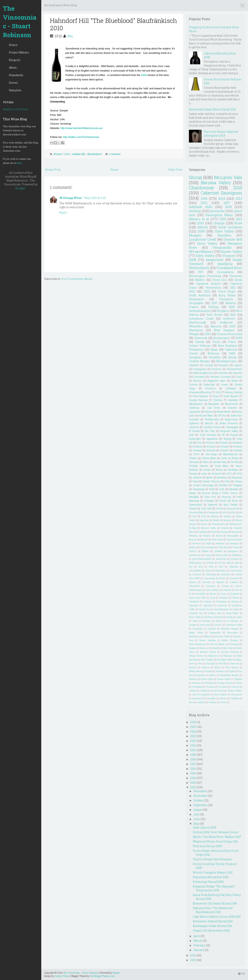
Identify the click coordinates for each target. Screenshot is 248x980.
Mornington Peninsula (205, 276)
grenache (218, 211)
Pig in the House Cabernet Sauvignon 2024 (221, 134)
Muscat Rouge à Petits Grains (220, 493)
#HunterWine (235, 369)
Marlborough (198, 322)
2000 (196, 454)
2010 (67, 154)
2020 (207, 291)
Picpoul (234, 435)
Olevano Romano (230, 652)
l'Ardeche (235, 698)
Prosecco (217, 369)
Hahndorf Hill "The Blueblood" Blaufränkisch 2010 (113, 24)
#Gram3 (58, 154)
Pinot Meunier (201, 396)
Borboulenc (221, 570)
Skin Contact (230, 505)
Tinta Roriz (223, 547)
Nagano (193, 648)
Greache (225, 528)
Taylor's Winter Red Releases (212, 859)
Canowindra (236, 570)
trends (223, 702)
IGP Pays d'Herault (214, 617)
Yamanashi (198, 698)
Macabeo (234, 489)
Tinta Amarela (207, 547)
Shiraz (195, 177)
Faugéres (224, 598)
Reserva (193, 667)
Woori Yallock (220, 694)
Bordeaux (222, 477)
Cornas (238, 481)
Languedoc (195, 412)
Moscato (238, 373)
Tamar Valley (224, 679)
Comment (211, 586)
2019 (200, 223)
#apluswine (231, 419)
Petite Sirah (217, 539)
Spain (214, 349)
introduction (195, 555)
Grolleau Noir (215, 613)
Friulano (208, 601)
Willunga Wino (70, 198)
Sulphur (193, 547)
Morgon (207, 536)
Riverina (213, 353)
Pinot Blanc (222, 466)
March (198, 941)
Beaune (227, 520)
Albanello (234, 567)
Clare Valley (224, 231)
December (200, 791)
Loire (222, 489)
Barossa (216, 326)
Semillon (224, 235)
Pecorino (226, 497)
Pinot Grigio (227, 291)
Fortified (223, 485)
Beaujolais (214, 404)
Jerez (195, 621)
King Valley (227, 295)
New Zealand (224, 330)
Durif (239, 377)
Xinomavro (237, 694)
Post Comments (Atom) (77, 279)
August (198, 810)
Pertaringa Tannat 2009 (208, 882)
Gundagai (202, 532)
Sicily (216, 342)
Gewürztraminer (200, 311)
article (232, 357)
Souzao (207, 470)
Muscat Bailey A (218, 644)
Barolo (209, 477)
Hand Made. (232, 613)
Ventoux (235, 687)
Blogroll (15, 60)
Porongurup (200, 369)
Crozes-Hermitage (203, 485)
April (197, 936)
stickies (213, 702)
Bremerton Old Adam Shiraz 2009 (215, 903)
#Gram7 (224, 450)
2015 (238, 188)
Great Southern (230, 227)
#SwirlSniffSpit (196, 512)
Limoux (218, 625)
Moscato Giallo (222, 636)
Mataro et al (199, 219)
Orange (219, 223)
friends (223, 698)
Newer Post (53, 170)
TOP (242, 974)
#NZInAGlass (196, 563)
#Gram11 (223, 443)
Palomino (228, 656)
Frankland (194, 601)
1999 (237, 563)
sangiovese (214, 260)
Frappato (238, 485)
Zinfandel (231, 388)
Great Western (208, 435)
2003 (239, 474)
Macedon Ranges (230, 629)
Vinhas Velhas (235, 691)
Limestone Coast (201, 318)
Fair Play (210, 431)
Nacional (235, 644)
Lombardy (198, 629)
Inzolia (229, 617)
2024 (208, 334)
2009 (144, 75)
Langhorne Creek (203, 239)
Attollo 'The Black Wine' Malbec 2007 (217, 837)
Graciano (223, 373)
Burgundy (237, 477)
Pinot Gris (220, 280)
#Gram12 (217, 474)
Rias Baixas (232, 667)
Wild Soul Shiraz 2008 (207, 846)
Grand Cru (204, 609)
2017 (227, 203)
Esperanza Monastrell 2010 (211, 877)
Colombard (194, 586)
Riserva (208, 671)
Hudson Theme (62, 976)
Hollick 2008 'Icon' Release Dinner (216, 832)
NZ (223, 435)
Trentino (218, 400)
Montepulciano (226, 361)
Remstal (235, 663)
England (235, 594)
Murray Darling (234, 392)
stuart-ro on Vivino (15, 109)
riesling (195, 211)
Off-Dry (222, 415)
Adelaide (194, 365)
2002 (229, 474)
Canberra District (208, 284)
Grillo (212, 489)
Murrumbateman (197, 644)
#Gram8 (238, 450)
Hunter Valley (231, 251)
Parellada (194, 497)
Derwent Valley (209, 528)
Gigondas (194, 605)
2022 (192, 291)
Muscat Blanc (206, 415)
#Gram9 (235, 559)
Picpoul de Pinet (234, 539)
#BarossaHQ (222, 555)
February (199, 945)
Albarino (215, 516)
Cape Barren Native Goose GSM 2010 (217, 917)
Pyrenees (236, 276)
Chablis (193, 458)
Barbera (231, 303)
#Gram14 (198, 446)
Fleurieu (198, 381)
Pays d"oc (210, 497)
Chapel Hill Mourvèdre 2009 (211, 931)
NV (201, 272)
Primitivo (211, 388)
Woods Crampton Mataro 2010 (213, 872)
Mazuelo (235, 532)
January (199, 950)
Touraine (209, 683)
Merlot (203, 227)
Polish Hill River (229, 501)
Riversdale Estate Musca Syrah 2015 (212, 109)
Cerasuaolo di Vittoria (215, 578)
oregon (208, 555)
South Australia (200, 295)
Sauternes (201, 675)
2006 (232, 307)
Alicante (227, 516)
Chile (227, 481)
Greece (236, 609)
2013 (239, 198)
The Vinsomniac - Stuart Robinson (20, 21)
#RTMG (210, 563)
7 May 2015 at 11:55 (94, 198)
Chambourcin (218, 524)
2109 (204, 516)
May (196, 824)
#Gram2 (211, 446)
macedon (233, 400)
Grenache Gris (196, 613)
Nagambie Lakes (217, 381)
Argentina (204, 520)
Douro (223, 594)
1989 (228, 563)
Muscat (193, 539)
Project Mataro (19, 52)
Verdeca (193, 691)
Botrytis (209, 423)
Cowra (193, 353)
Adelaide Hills (79, 154)
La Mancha (233, 621)
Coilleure (234, 582)
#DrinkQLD (221, 559)
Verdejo (204, 691)
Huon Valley (195, 617)
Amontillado (195, 570)
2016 (204, 198)
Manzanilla (215, 632)
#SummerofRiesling (200, 392)
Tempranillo (222, 247)
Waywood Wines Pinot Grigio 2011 (215, 841)
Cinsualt (206, 582)
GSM (192, 435)
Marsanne (196, 330)
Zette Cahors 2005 (205, 827)
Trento (239, 683)
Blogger (20, 188)
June (197, 819)
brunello (211, 698)
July (196, 814)
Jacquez (224, 532)
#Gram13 (237, 443)
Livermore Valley (234, 625)
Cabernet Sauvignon (222, 193)
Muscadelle (233, 536)
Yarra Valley (207, 243)
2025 (233, 512)
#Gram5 (197, 450)
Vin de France (217, 691)
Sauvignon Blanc (219, 215)
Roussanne (197, 299)
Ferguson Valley (229, 431)
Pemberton (196, 349)
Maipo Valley (196, 632)
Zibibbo (205, 551)
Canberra (194, 427)
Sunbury (193, 679)
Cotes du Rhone (230, 458)
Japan (239, 617)
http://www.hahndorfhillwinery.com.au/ (81, 128)
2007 (214, 303)
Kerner (219, 621)
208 (241, 512)
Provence (197, 543)
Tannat (235, 381)
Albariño (197, 477)
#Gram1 (210, 443)
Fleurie (236, 598)
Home (13, 45)
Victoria (193, 384)
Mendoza (193, 536)
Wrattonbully (199, 268)
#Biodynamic (196, 404)
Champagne (232, 427)
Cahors (204, 524)
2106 (218, 392)
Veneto (193, 508)
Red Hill (222, 663)
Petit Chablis (207, 660)
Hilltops (214, 307)
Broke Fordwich (229, 423)
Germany (194, 462)
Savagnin (234, 543)
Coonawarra (225, 272)
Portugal (210, 663)
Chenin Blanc (209, 458)
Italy (233, 315)
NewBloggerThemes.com (102, 976)
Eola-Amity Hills (197, 598)
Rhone (217, 667)
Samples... (16, 90)
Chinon (192, 582)
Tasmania (226, 299)
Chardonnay (201, 188)
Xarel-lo (193, 551)
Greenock (201, 338)
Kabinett (206, 621)
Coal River (214, 408)
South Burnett (231, 396)
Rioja (216, 396)
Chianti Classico (211, 481)
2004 (239, 338)
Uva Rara (223, 687)
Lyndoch (212, 629)
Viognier (229, 256)
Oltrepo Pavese (196, 656)
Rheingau (220, 543)
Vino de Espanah (201, 694)
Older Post (175, 170)
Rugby (232, 671)
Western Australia (220, 377)
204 (191, 567)
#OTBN (219, 508)
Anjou (208, 570)
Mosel (219, 536)
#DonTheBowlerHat (202, 559)
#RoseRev (196, 326)
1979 (220, 563)
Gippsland (208, 605)
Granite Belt (233, 239)
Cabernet (231, 349)
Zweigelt (218, 551)
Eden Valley (205, 256)
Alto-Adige (211, 454)
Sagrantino (212, 439)
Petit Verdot (214, 315)
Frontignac (221, 601)
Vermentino (213, 288)
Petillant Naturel (198, 466)
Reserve (205, 667)
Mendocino (194, 636)
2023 (232, 326)
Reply (63, 213)
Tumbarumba (212, 419)
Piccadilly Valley (225, 660)
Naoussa (205, 648)
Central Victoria (212, 427)
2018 (228, 207)
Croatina (227, 590)
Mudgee (195, 235)
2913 (221, 567)
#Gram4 (238, 446)
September (200, 805)
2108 (211, 567)
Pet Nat (235, 462)
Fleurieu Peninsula (229, 334)
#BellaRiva (237, 555)
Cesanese (234, 578)
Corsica (225, 586)
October (198, 800)
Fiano (232, 342)
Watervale (209, 384)
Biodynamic (222, 338)
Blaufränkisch (95, 154)
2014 (222, 198)
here (19, 163)
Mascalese (232, 632)
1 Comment (115, 154)
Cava (195, 481)
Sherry (213, 675)
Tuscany (211, 687)
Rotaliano (220, 671)
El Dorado (194, 431)
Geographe (196, 303)
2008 (193, 260)
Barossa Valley (216, 183)
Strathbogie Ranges (229, 675)
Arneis (225, 384)
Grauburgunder (221, 609)
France (194, 307)
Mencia (209, 412)
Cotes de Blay (212, 590)
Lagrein (238, 365)
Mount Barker (224, 412)
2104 (201, 567)
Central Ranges (199, 361)
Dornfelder (200, 594)
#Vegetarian (213, 512)
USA (199, 443)
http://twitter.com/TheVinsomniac (81, 137)
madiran (201, 702)
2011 (239, 219)
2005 (232, 353)
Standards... (17, 75)
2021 (233, 288)
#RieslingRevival (203, 373)
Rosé (238, 223)
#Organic (223, 311)
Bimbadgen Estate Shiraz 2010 (212, 926)
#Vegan (194, 334)
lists (191, 702)
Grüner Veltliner (200, 346)
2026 (193, 722)
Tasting (227, 439)
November (200, 796)
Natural (204, 539)
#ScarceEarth (233, 508)
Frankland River (229, 268)
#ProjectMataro (201, 251)
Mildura (207, 636)
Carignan (195, 357)
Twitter (236, 547)
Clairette (220, 582)
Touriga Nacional (198, 400)
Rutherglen (195, 439)
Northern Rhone (208, 652)
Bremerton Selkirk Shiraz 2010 (213, 921)
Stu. (70, 36)
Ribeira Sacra (195, 671)
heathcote (226, 322)
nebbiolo (229, 318)
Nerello (216, 648)
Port (200, 663)
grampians (233, 551)
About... (14, 67)
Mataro (193, 493)
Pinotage (209, 501)
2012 (204, 203)
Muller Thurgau (230, 640)
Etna (213, 598)
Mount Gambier (208, 640)
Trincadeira (197, 687)
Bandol (216, 520)
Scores (13, 83)
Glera (206, 462)
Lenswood (205, 625)
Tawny (219, 470)
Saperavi (213, 505)
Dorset (213, 594)
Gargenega (198, 489)
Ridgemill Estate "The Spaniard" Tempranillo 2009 (214, 888)
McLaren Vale (228, 177)
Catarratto (226, 574)
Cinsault (209, 365)
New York (228, 648)
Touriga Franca (225, 683)
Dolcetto (232, 408)
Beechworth (231, 404)
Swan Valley (207, 679)
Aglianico (194, 423)
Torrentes (197, 683)
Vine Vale (206, 508)
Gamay (200, 342)
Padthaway (213, 656)
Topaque (238, 679)
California (194, 408)
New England (227, 346)
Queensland (195, 505)
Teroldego (233, 470)
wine (204, 474)
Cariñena (197, 574)
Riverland (199, 377)
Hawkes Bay (220, 462)
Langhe (192, 625)
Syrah (238, 280)
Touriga (193, 474)
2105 (195, 516)
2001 (225, 512)
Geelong (235, 601)
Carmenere (211, 574)
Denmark (223, 365)
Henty (214, 532)
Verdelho (215, 357)
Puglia (208, 543)
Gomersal (222, 605)
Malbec (200, 280)
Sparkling (225, 264)
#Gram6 (211, 450)
